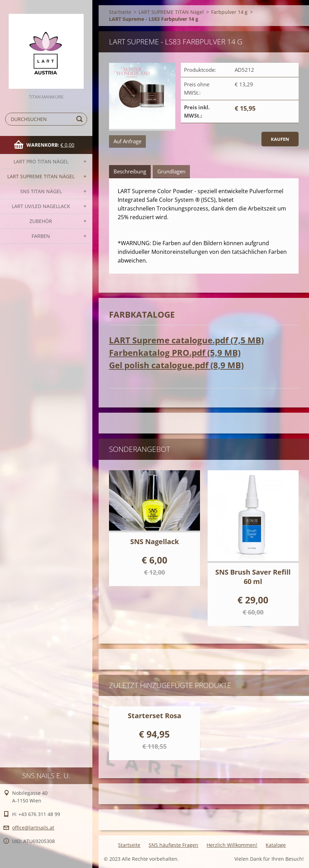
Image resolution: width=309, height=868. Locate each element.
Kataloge (276, 845)
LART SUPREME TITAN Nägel (41, 176)
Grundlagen (171, 171)
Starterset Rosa (154, 716)
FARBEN (41, 236)
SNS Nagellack (154, 542)
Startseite (120, 12)
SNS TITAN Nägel (41, 191)
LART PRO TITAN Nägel (41, 161)
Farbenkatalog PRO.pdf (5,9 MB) (175, 353)
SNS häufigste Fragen (173, 845)
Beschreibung (130, 171)
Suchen (81, 119)
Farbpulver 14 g (229, 12)
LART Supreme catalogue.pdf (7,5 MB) (186, 340)
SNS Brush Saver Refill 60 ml (253, 577)
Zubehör (41, 221)
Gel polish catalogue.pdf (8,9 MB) (176, 365)
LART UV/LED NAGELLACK (41, 206)
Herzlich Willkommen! (232, 845)
